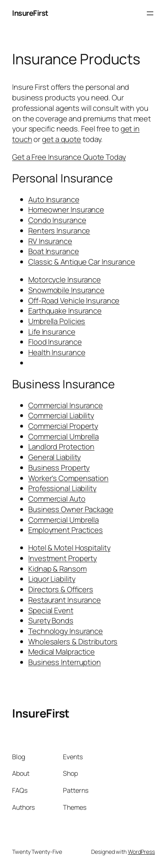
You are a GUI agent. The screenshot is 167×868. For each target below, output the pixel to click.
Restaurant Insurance (65, 600)
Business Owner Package (71, 509)
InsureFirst (30, 13)
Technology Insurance (66, 631)
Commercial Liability (61, 415)
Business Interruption (65, 662)
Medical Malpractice (62, 652)
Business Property (59, 468)
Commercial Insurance (66, 405)
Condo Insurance (57, 220)
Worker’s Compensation (68, 478)
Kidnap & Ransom (57, 569)
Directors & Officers (61, 589)
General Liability (54, 457)
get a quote (62, 139)
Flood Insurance (55, 342)
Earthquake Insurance (65, 311)
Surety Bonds (51, 620)
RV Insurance (50, 241)
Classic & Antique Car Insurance (82, 262)
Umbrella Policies (57, 321)
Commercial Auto (57, 499)
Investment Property (63, 558)
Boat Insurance (54, 251)
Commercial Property (63, 426)
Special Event (51, 610)
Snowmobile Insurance (66, 290)
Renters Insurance (59, 231)
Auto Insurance (54, 199)
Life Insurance (52, 332)
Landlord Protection (61, 447)
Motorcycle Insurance (65, 279)
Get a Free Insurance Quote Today (69, 157)
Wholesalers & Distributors (73, 641)
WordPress (141, 852)
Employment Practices (66, 530)
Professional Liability (62, 488)
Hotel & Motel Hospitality (69, 548)
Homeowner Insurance (66, 210)
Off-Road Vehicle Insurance (74, 301)
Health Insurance (57, 352)
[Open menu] (150, 13)
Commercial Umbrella (64, 436)
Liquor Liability (52, 579)
